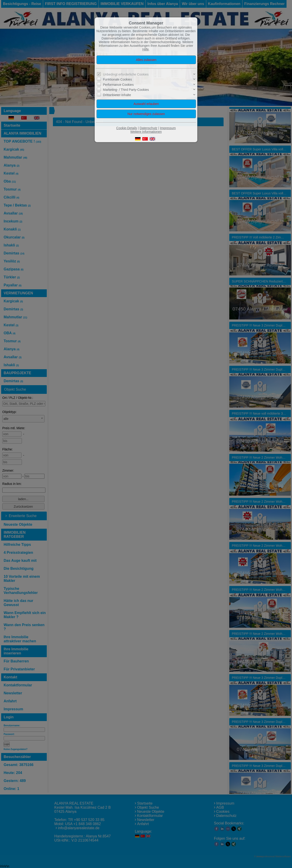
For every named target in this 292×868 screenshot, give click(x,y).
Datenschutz (149, 128)
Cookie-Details (127, 128)
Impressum (168, 128)
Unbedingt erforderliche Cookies (126, 74)
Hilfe (146, 49)
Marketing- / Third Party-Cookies (126, 90)
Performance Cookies (118, 85)
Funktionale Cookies (117, 79)
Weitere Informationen (146, 132)
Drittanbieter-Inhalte (117, 95)
